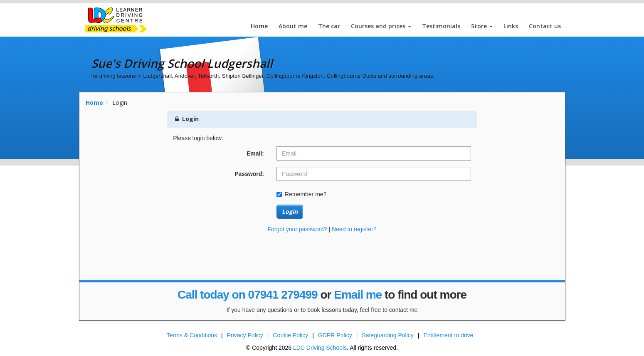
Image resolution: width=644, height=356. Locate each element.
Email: (255, 153)
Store (482, 26)
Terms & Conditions (192, 335)
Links (511, 26)
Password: (249, 174)
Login (290, 211)
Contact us (545, 26)
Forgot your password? (297, 229)
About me (293, 26)
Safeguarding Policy (388, 335)
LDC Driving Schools (320, 348)
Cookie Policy (291, 335)
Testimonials (441, 26)
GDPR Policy (335, 335)
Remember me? (301, 194)
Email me (358, 295)
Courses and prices (381, 26)
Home (259, 26)
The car (329, 26)
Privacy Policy (245, 335)
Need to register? (354, 229)
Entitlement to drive (448, 335)
